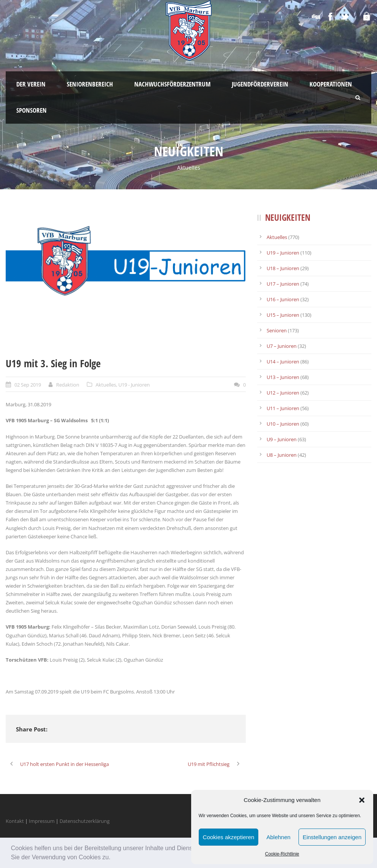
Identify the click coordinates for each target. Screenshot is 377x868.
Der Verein (31, 84)
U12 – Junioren (283, 393)
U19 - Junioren (134, 385)
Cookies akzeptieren (229, 837)
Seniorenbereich (90, 84)
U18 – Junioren (283, 268)
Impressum (42, 821)
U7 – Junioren (282, 346)
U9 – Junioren (282, 439)
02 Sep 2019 (28, 385)
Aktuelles (106, 385)
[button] (113, 858)
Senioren (277, 330)
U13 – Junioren (283, 377)
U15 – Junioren (283, 315)
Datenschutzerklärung (85, 821)
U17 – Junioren (283, 284)
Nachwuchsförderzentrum (172, 84)
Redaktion (68, 385)
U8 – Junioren (282, 455)
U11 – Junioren (283, 408)
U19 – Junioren (283, 253)
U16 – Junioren (283, 299)
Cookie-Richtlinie (282, 854)
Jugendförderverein (260, 84)
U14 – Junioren (283, 362)
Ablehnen (278, 837)
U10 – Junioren (283, 424)
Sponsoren (31, 110)
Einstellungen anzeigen (332, 837)
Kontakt (15, 821)
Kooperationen (331, 84)
